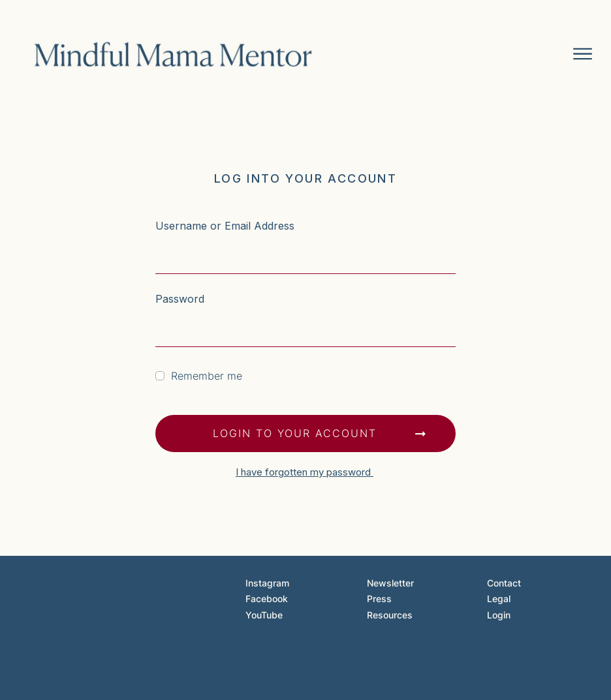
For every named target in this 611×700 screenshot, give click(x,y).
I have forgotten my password (305, 472)
